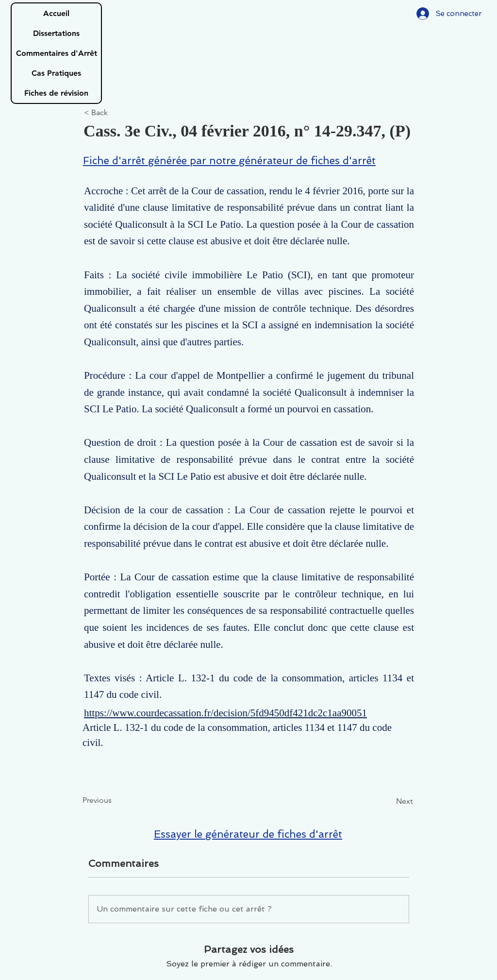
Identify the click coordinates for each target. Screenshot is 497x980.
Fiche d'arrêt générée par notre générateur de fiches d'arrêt (229, 161)
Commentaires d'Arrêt (57, 53)
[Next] (388, 801)
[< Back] (116, 113)
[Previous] (115, 800)
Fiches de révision (56, 93)
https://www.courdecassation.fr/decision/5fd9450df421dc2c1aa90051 (225, 713)
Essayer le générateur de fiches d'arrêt (248, 834)
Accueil (56, 13)
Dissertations (56, 33)
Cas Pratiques (56, 73)
